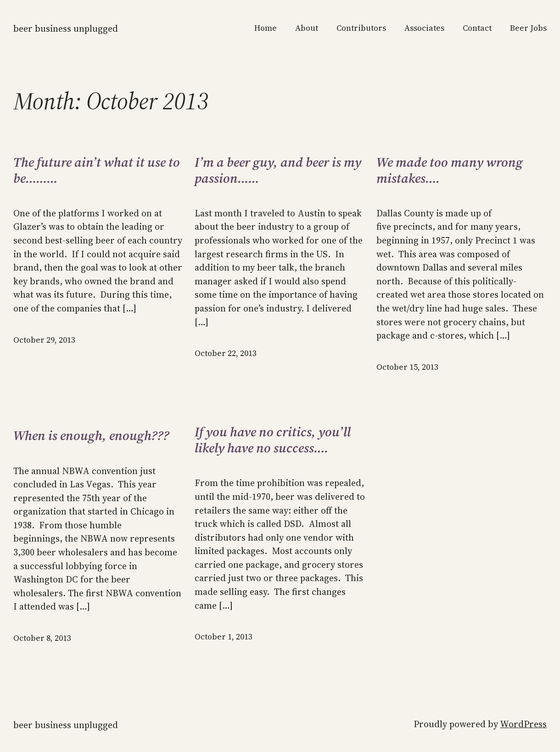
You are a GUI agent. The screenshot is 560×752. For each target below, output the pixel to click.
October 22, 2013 (226, 353)
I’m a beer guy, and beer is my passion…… (278, 170)
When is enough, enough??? (91, 436)
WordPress (523, 724)
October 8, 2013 (42, 638)
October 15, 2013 (407, 367)
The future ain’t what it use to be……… (97, 170)
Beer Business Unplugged (66, 29)
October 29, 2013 (44, 340)
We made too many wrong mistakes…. (450, 170)
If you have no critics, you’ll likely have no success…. (273, 440)
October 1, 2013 (224, 637)
